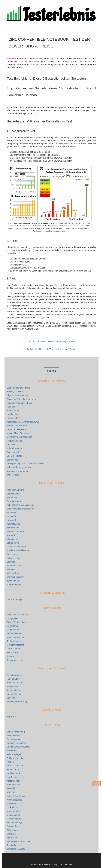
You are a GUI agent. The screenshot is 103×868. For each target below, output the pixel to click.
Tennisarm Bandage (16, 849)
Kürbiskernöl (13, 539)
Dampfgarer (12, 618)
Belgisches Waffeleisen (18, 615)
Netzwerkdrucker (15, 441)
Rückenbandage (14, 822)
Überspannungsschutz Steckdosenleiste (25, 464)
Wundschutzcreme (15, 577)
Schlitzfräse (12, 686)
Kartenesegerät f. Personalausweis (23, 422)
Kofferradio (12, 804)
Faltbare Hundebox (16, 758)
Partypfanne (12, 652)
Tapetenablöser (14, 690)
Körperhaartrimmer (16, 532)
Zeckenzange (13, 581)
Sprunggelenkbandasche (18, 841)
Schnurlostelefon (15, 448)
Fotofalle (11, 407)
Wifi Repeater (13, 475)
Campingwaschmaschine (18, 747)
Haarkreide (12, 513)
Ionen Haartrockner (16, 637)
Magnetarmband (14, 811)
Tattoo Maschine (14, 566)
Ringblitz (11, 445)
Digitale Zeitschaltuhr (17, 622)
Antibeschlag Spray (16, 490)
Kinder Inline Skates (16, 796)
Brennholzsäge (14, 675)
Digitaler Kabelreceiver (17, 395)
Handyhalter (12, 414)
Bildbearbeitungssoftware (19, 388)
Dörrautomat (13, 626)
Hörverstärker (13, 520)
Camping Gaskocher (16, 743)
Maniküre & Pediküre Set (18, 550)
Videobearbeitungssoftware (19, 467)
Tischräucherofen (15, 660)
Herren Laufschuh (15, 766)
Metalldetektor (13, 815)
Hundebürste (13, 770)
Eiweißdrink (12, 751)
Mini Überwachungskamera (19, 437)
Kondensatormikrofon (17, 426)
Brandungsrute (14, 739)
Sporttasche (12, 838)
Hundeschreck (13, 773)
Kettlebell (11, 792)
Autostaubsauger (15, 600)
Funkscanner (13, 410)
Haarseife (11, 516)
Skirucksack (12, 830)
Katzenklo (11, 788)
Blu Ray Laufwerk (15, 392)
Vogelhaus (12, 698)
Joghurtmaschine (15, 641)
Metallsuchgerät (14, 819)
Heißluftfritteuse (14, 633)
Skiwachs (11, 834)
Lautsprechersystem (16, 429)
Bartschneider (13, 494)
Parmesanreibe (14, 649)
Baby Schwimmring (16, 732)
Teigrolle (11, 656)
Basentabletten (14, 501)
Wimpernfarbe (13, 573)
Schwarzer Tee (14, 558)
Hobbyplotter (13, 418)
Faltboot (11, 762)
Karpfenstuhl (13, 777)
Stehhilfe (11, 562)
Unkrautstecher (14, 694)
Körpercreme (13, 528)
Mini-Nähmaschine (15, 645)
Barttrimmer (12, 497)
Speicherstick (13, 452)
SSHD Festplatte (15, 456)
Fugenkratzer (13, 679)
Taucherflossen (14, 845)
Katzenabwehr (13, 781)
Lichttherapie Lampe (16, 547)
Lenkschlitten (13, 807)
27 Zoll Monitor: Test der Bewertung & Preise (51, 341)
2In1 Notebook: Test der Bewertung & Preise (51, 349)
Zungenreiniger (14, 584)
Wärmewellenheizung (17, 702)
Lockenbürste (13, 543)
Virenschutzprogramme (18, 471)
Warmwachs (13, 569)
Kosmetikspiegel (14, 524)
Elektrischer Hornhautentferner (21, 509)
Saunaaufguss (13, 826)
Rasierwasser (13, 554)
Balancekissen (13, 735)
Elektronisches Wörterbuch (19, 403)
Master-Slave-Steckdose (18, 433)
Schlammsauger (14, 683)
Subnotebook (13, 460)
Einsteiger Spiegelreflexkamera (21, 399)
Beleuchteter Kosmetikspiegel (21, 505)
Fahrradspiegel (14, 754)
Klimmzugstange (15, 800)
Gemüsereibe (13, 630)
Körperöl (11, 535)
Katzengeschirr (14, 785)
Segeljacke (12, 717)
